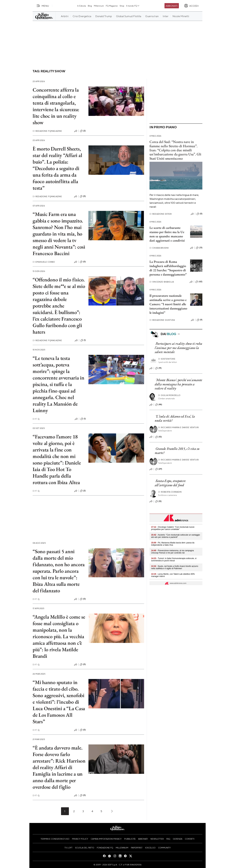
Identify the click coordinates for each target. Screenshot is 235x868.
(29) (159, 469)
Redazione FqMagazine (47, 131)
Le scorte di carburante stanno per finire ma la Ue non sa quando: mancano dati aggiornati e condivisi (167, 234)
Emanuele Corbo (44, 262)
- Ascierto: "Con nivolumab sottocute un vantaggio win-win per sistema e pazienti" (176, 536)
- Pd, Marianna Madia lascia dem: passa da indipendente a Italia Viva (173, 544)
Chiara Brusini (159, 248)
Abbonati (172, 6)
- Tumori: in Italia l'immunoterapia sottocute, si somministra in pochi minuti (174, 560)
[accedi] (191, 6)
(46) (159, 405)
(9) (200, 320)
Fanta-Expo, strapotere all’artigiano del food (170, 483)
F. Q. (36, 419)
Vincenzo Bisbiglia (162, 282)
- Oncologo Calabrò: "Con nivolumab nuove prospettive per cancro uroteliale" (173, 528)
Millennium (99, 6)
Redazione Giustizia (162, 320)
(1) (83, 340)
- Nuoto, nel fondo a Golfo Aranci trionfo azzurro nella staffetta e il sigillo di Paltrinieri (175, 567)
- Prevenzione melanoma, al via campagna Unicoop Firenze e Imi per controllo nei (172, 552)
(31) (199, 248)
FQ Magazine (112, 6)
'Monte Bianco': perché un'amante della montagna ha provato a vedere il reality (178, 384)
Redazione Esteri (161, 214)
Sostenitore (167, 359)
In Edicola (82, 6)
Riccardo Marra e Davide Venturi (178, 427)
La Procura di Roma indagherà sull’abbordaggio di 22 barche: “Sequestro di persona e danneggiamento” (168, 268)
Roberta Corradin (170, 492)
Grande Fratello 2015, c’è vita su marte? (177, 451)
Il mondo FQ (133, 6)
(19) (158, 368)
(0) (83, 196)
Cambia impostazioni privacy (106, 839)
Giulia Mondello (169, 395)
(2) (83, 131)
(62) (199, 282)
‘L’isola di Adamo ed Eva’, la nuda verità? (175, 418)
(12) (158, 501)
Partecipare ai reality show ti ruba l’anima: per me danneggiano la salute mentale (178, 348)
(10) (159, 437)
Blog (90, 6)
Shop (122, 6)
